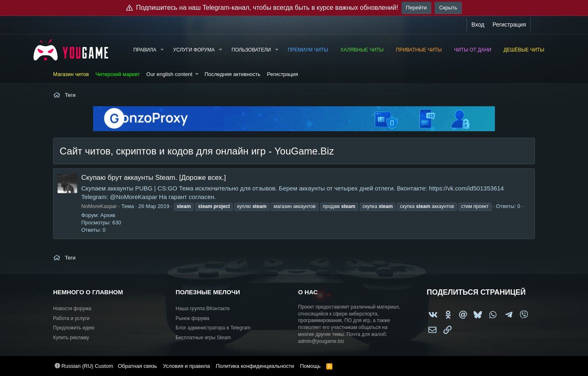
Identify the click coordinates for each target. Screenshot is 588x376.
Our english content (169, 74)
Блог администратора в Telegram (213, 328)
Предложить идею (74, 328)
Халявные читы (362, 50)
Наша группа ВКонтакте (203, 309)
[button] (162, 50)
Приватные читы (419, 50)
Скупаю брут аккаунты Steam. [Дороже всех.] (154, 178)
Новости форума (72, 309)
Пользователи (251, 50)
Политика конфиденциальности (255, 366)
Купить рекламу (71, 338)
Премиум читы (308, 50)
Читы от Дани (473, 50)
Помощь (310, 366)
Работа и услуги (71, 318)
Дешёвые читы (524, 50)
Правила (145, 50)
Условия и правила (186, 366)
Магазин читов (71, 74)
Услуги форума (194, 50)
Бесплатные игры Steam (203, 338)
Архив (108, 215)
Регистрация (283, 74)
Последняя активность (233, 74)
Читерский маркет (118, 74)
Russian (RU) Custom (84, 366)
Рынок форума (192, 318)
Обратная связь (138, 366)
